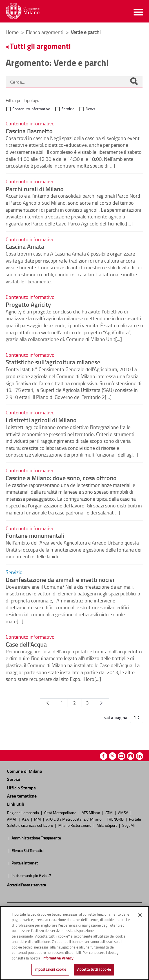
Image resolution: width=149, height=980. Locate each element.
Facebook (104, 756)
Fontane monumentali (35, 535)
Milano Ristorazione (75, 825)
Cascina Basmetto (29, 131)
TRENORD (116, 819)
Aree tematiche (22, 796)
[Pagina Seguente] (102, 703)
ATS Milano (91, 812)
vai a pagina (116, 717)
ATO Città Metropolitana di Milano (74, 819)
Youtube (122, 756)
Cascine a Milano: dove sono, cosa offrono (61, 478)
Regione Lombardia (23, 812)
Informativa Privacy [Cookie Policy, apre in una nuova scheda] (58, 958)
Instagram (131, 756)
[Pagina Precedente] (47, 703)
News (90, 109)
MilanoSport (107, 825)
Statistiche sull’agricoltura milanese (53, 362)
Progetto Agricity (28, 304)
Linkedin (140, 756)
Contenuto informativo (31, 109)
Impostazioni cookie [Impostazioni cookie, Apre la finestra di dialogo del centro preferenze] (50, 969)
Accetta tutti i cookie (94, 969)
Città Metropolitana (61, 812)
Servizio (68, 109)
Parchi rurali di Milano (35, 189)
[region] (74, 943)
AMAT (12, 819)
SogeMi (128, 825)
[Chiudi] (140, 915)
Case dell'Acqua (26, 644)
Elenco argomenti (45, 32)
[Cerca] (134, 82)
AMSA (124, 812)
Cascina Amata (25, 246)
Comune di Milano (25, 771)
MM (38, 819)
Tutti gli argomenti (40, 46)
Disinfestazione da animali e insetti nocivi (60, 579)
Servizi (14, 779)
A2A (26, 819)
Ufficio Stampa (21, 788)
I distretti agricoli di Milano (41, 420)
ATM (109, 812)
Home (12, 32)
